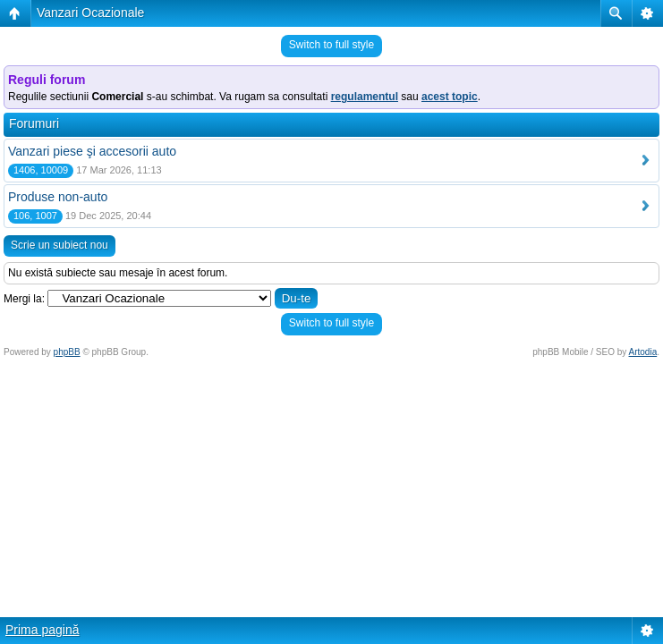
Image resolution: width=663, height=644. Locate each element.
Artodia (643, 352)
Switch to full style (331, 45)
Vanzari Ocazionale (90, 13)
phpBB (67, 352)
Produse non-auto (58, 197)
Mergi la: (24, 299)
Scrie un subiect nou (59, 245)
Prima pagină (42, 630)
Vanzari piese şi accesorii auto (92, 151)
